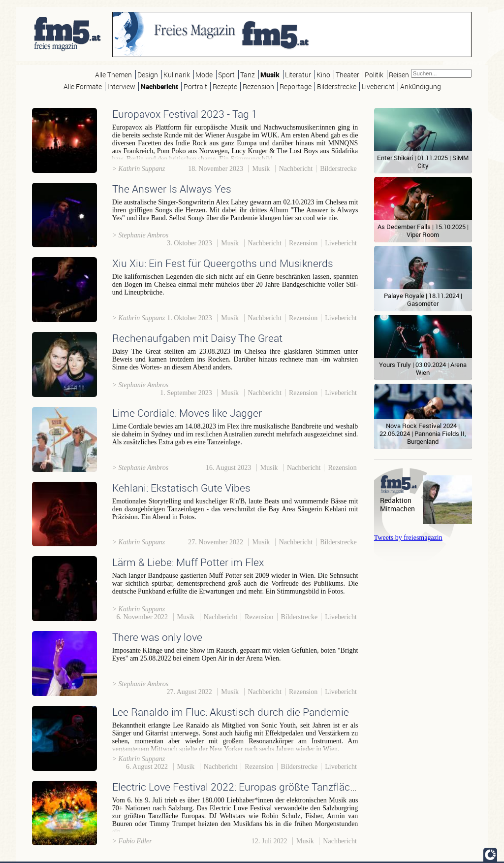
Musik (270, 75)
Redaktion (396, 500)
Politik (374, 75)
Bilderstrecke (337, 86)
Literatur (298, 75)
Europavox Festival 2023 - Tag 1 (185, 114)
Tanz (248, 75)
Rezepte (225, 86)
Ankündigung (421, 86)
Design (148, 75)
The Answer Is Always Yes (172, 189)
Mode (204, 75)
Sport (226, 75)
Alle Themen (113, 75)
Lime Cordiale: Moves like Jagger (187, 413)
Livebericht (378, 86)
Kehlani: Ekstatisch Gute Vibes (181, 488)
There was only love (157, 637)
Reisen (399, 75)
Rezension (258, 86)
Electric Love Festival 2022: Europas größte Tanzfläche (237, 787)
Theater (347, 75)
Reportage (296, 86)
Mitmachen (397, 509)
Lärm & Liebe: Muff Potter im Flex (188, 562)
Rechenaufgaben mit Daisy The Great (197, 338)
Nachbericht (159, 86)
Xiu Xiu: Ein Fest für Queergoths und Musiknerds (223, 263)
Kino (323, 75)
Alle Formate (83, 86)
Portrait (195, 86)
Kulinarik (177, 75)
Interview (121, 86)
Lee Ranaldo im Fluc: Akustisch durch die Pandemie (231, 712)
